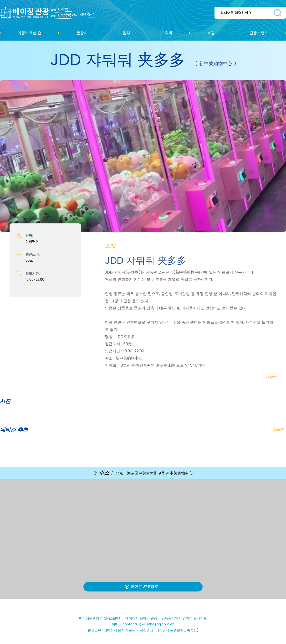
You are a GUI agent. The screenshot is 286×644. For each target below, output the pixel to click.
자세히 (278, 430)
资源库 (51, 13)
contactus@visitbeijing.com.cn (148, 624)
